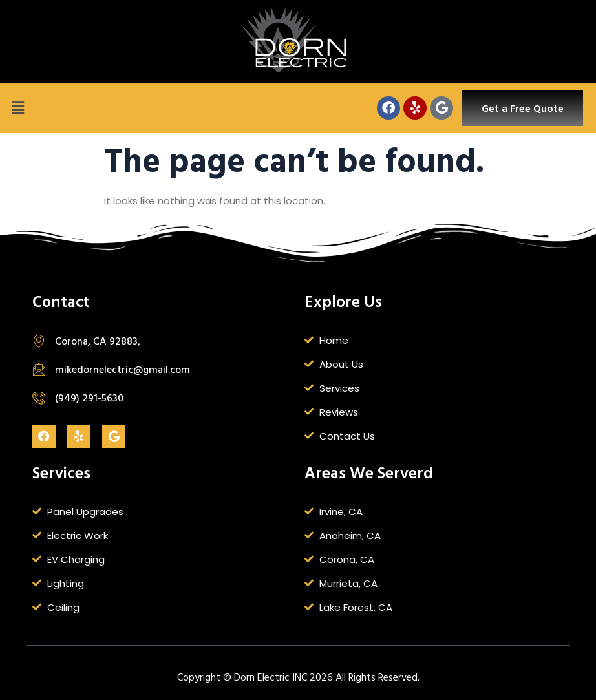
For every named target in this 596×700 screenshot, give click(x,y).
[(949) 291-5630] (39, 398)
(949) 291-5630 (89, 398)
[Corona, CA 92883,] (39, 341)
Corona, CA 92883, (98, 341)
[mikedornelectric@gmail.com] (39, 369)
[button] (17, 108)
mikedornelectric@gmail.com (122, 369)
